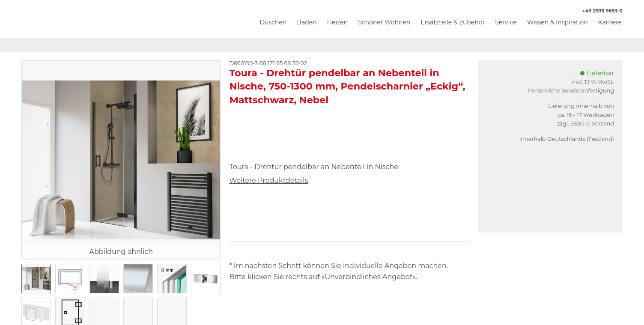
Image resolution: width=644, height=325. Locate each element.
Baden (307, 22)
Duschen (273, 22)
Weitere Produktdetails (268, 180)
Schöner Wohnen (384, 22)
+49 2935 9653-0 (598, 11)
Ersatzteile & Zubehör (453, 22)
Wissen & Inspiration (558, 22)
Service (506, 22)
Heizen (338, 22)
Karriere (610, 22)
